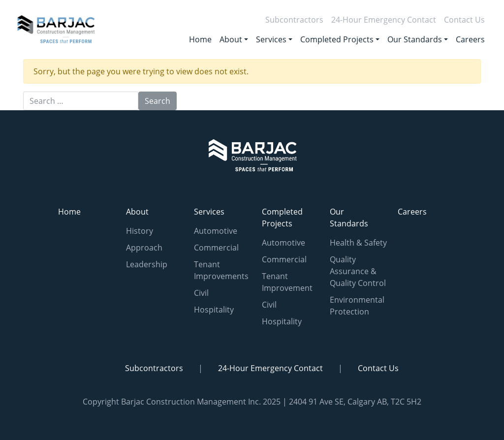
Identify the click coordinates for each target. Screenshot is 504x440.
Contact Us (464, 20)
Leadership (147, 264)
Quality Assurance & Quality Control (358, 271)
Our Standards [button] (415, 39)
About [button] (231, 39)
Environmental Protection (357, 306)
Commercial (216, 248)
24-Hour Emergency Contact (384, 20)
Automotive (216, 231)
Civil (201, 293)
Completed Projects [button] (337, 39)
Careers (470, 39)
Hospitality (214, 310)
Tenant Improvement (287, 282)
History (140, 231)
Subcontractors (294, 20)
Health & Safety (358, 243)
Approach (144, 248)
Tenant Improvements (221, 270)
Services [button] (271, 39)
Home (200, 39)
